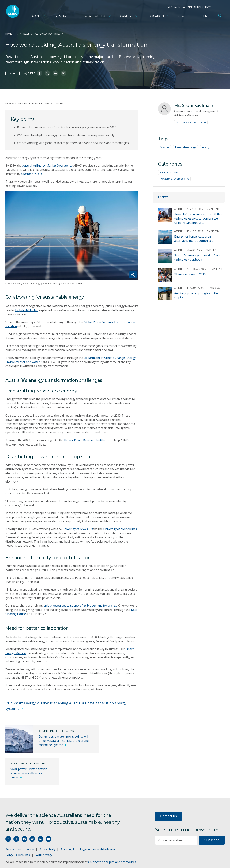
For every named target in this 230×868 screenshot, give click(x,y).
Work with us (98, 17)
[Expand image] (72, 236)
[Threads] (40, 810)
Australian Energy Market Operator (47, 166)
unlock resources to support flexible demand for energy (80, 606)
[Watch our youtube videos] (48, 810)
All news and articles (47, 34)
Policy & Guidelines (18, 826)
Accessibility (47, 820)
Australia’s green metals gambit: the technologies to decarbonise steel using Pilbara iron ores (198, 218)
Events (205, 17)
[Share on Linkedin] (55, 73)
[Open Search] (220, 17)
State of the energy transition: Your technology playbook (197, 257)
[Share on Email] (64, 73)
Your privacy (44, 826)
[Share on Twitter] (47, 73)
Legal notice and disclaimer (98, 820)
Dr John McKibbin (27, 310)
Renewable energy (186, 147)
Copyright (68, 820)
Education (157, 17)
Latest (163, 197)
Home (9, 34)
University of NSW (76, 529)
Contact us (168, 788)
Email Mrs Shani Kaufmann (191, 122)
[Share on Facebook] (39, 73)
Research (65, 17)
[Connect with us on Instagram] (16, 810)
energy (206, 147)
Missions (164, 147)
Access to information (20, 820)
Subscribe (212, 812)
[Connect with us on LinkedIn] (24, 810)
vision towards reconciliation (143, 860)
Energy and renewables (173, 172)
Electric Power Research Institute (87, 440)
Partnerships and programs (174, 179)
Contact (12, 73)
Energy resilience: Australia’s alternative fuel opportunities (194, 239)
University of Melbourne (121, 529)
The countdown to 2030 (190, 274)
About (39, 17)
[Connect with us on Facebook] (8, 810)
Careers (129, 17)
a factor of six (31, 174)
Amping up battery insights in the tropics (196, 295)
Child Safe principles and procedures (112, 833)
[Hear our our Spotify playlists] (32, 810)
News (184, 17)
